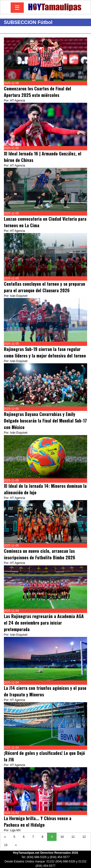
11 (73, 837)
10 (62, 837)
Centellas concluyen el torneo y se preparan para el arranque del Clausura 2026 (45, 287)
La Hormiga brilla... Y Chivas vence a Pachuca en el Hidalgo (38, 821)
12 (84, 837)
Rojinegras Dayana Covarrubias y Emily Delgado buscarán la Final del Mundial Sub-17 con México (45, 421)
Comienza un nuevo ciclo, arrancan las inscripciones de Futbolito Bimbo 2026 (40, 554)
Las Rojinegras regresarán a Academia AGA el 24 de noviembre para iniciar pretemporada (44, 623)
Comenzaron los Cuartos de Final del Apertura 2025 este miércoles (37, 92)
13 (6, 845)
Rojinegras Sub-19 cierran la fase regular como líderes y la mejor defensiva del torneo (45, 352)
